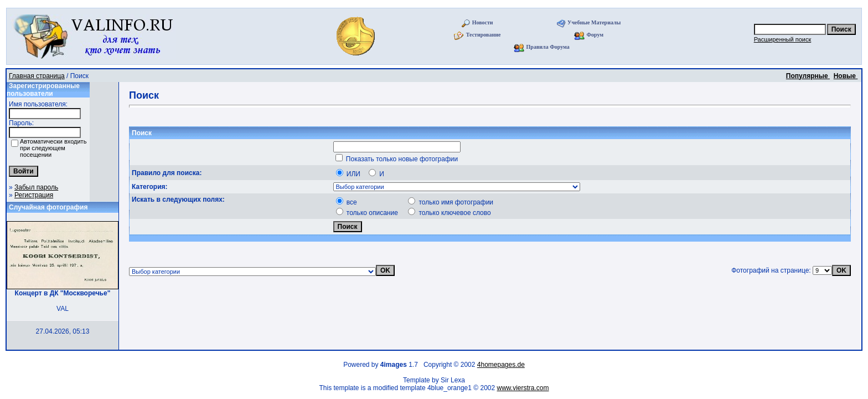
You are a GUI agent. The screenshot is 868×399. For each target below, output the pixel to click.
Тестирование (484, 35)
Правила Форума (548, 47)
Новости (483, 22)
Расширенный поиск (783, 39)
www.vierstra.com (523, 388)
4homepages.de (501, 365)
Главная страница (37, 76)
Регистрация (34, 195)
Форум (595, 35)
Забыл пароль (36, 187)
